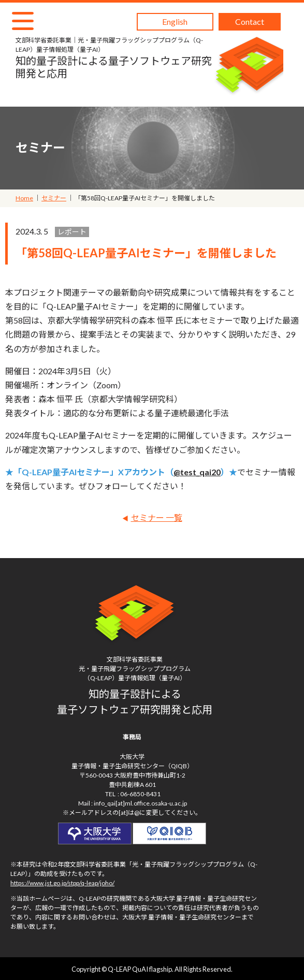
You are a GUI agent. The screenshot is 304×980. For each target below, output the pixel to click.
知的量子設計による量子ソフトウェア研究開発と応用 (115, 57)
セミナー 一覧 (157, 517)
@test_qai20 (197, 472)
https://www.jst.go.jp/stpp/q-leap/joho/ (62, 883)
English (175, 21)
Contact (250, 21)
